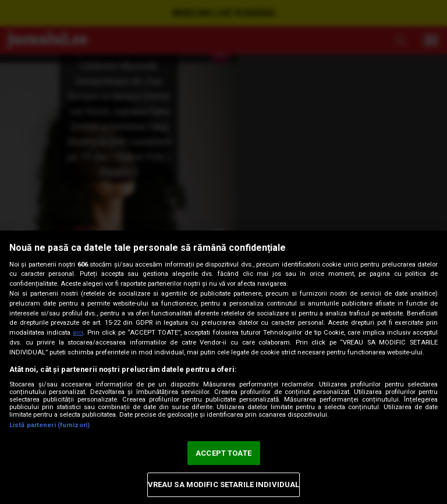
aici (78, 333)
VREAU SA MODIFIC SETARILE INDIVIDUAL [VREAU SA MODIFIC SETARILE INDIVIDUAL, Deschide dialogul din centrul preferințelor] (224, 485)
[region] (223, 367)
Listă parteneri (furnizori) (49, 425)
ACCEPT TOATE (223, 453)
